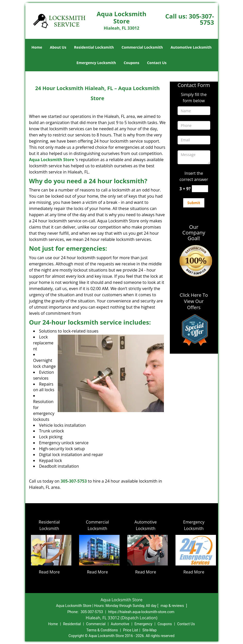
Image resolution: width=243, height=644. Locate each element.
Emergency (143, 624)
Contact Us (157, 63)
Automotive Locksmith (191, 47)
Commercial (96, 624)
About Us (58, 47)
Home (37, 47)
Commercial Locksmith (142, 47)
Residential (72, 624)
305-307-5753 (202, 19)
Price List (131, 630)
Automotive (120, 624)
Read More (49, 572)
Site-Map (150, 630)
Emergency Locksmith (96, 63)
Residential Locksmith (94, 47)
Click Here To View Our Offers (194, 301)
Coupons (131, 63)
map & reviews (173, 606)
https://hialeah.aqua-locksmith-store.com (141, 612)
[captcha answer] (200, 189)
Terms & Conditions (102, 630)
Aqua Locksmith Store (52, 160)
